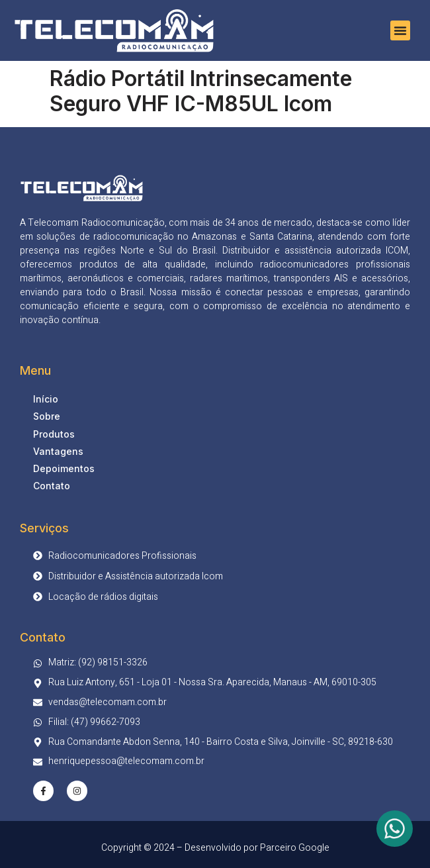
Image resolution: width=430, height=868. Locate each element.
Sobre (47, 416)
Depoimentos (64, 468)
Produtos (54, 434)
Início (46, 399)
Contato (52, 486)
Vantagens (58, 451)
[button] (400, 30)
